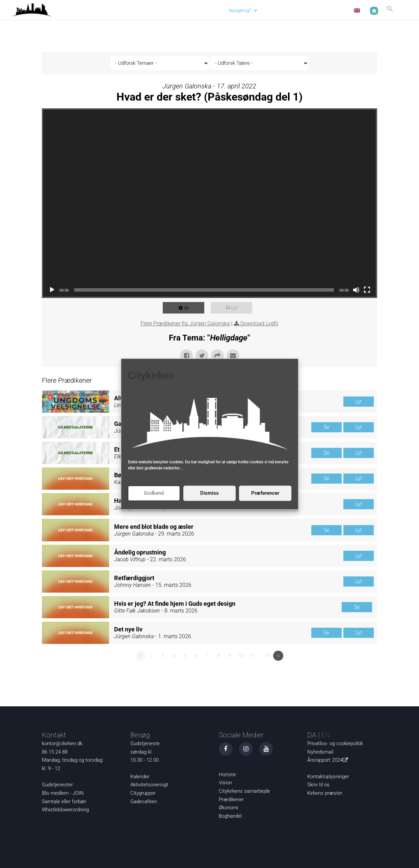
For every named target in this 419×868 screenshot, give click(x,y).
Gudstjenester (57, 785)
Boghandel (230, 816)
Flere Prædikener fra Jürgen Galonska (185, 323)
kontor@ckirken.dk (62, 743)
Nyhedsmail (320, 752)
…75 (266, 656)
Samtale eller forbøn (64, 802)
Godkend (154, 493)
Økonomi (228, 808)
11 (252, 656)
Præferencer (265, 493)
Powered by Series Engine (352, 674)
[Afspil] (52, 290)
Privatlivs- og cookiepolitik (335, 743)
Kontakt (333, 10)
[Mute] (356, 290)
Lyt (237, 308)
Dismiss (209, 493)
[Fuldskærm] (367, 290)
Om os (303, 10)
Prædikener (231, 799)
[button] (388, 11)
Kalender (140, 777)
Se (188, 308)
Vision (225, 783)
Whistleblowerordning (65, 810)
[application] (209, 203)
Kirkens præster (325, 793)
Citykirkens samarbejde (244, 791)
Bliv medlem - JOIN (63, 793)
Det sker (273, 10)
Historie (227, 775)
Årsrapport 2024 (329, 760)
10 (241, 656)
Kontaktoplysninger (328, 777)
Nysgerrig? (238, 10)
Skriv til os (318, 785)
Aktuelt (211, 10)
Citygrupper (143, 793)
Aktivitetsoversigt (149, 785)
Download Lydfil (259, 323)
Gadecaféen (144, 802)
